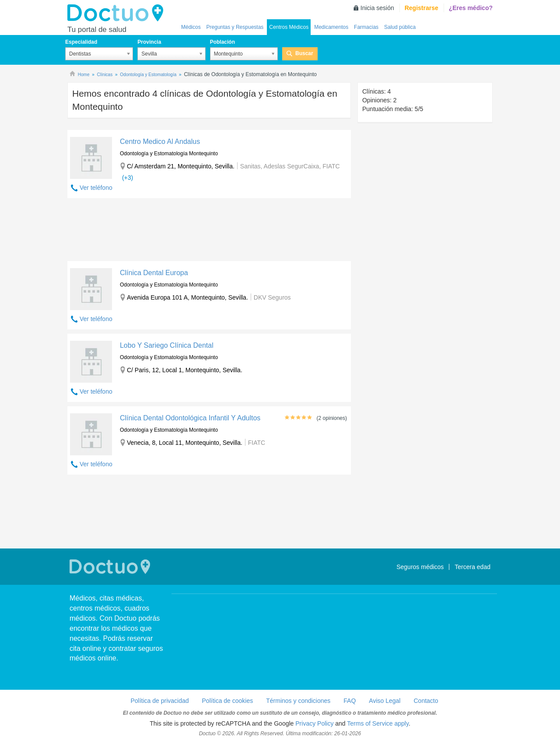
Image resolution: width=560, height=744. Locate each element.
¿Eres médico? (471, 8)
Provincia (149, 42)
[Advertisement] (209, 232)
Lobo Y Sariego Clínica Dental (167, 345)
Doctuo (118, 13)
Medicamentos (331, 27)
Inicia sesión (377, 8)
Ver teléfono (96, 188)
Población (222, 42)
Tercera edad (472, 567)
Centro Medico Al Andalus (160, 141)
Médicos (191, 27)
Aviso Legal (385, 701)
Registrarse (422, 8)
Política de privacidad (159, 701)
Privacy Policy (314, 723)
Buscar (304, 53)
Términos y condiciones (298, 701)
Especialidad (81, 42)
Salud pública (400, 27)
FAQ (350, 701)
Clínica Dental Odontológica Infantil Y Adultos (190, 418)
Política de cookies (228, 701)
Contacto (426, 701)
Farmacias (366, 27)
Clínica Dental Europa (154, 273)
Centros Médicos (289, 27)
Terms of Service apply (378, 723)
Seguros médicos (420, 567)
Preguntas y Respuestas (235, 27)
